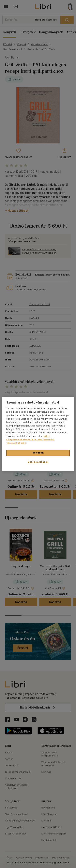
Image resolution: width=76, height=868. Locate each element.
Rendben (38, 453)
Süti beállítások (38, 462)
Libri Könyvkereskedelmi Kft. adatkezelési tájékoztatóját (30, 440)
